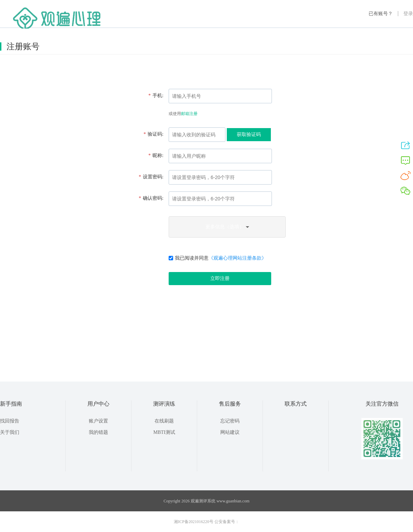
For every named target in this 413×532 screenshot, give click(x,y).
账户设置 (98, 421)
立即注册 (220, 278)
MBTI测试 (164, 432)
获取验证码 (249, 134)
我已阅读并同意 (218, 258)
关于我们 (10, 432)
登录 (408, 14)
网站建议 (230, 432)
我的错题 (98, 432)
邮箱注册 (189, 114)
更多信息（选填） (227, 227)
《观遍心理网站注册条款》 (237, 258)
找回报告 (10, 421)
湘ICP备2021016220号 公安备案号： (206, 522)
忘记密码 (230, 421)
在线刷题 (164, 421)
